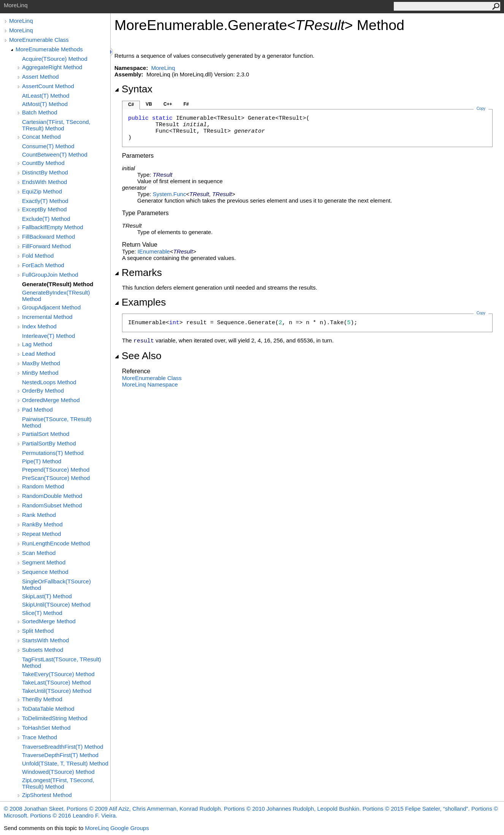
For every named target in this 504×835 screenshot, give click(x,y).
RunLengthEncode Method (56, 543)
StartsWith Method (45, 640)
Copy (481, 313)
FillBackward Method (48, 237)
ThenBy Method (42, 699)
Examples (140, 302)
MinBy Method (40, 373)
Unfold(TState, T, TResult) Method (65, 763)
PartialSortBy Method (49, 443)
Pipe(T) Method (42, 461)
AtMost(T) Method (45, 104)
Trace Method (40, 737)
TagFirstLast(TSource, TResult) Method (62, 662)
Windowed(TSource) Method (58, 772)
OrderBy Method (43, 391)
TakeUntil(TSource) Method (57, 691)
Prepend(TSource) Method (56, 470)
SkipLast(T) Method (47, 596)
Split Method (38, 631)
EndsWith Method (44, 182)
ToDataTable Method (48, 709)
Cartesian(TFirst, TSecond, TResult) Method (56, 125)
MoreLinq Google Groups (117, 828)
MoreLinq (21, 21)
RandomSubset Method (52, 505)
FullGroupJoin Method (50, 275)
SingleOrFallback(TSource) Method (56, 585)
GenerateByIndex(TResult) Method (56, 296)
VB (149, 104)
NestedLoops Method (49, 382)
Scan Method (39, 553)
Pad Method (37, 410)
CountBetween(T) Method (55, 154)
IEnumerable (154, 251)
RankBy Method (42, 524)
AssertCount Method (48, 86)
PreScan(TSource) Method (56, 478)
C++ (168, 104)
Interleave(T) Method (48, 336)
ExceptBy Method (44, 209)
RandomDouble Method (52, 496)
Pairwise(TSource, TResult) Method (57, 422)
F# (186, 104)
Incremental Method (47, 317)
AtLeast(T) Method (46, 96)
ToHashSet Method (46, 728)
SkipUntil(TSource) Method (56, 604)
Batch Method (40, 112)
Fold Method (38, 256)
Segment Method (44, 562)
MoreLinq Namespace (150, 384)
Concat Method (41, 137)
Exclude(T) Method (46, 219)
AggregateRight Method (52, 67)
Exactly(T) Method (45, 201)
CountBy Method (43, 163)
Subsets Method (43, 650)
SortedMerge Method (49, 621)
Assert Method (40, 77)
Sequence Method (45, 572)
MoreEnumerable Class (39, 40)
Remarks (138, 273)
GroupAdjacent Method (51, 307)
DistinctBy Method (45, 172)
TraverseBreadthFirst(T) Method (63, 747)
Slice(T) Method (42, 613)
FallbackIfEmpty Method (53, 227)
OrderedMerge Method (51, 400)
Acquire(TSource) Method (55, 59)
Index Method (39, 326)
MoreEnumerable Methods (49, 49)
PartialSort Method (46, 434)
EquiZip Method (42, 191)
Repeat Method (42, 534)
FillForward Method (46, 246)
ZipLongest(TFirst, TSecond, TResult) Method (58, 783)
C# (131, 105)
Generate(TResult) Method (58, 284)
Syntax (133, 89)
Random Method (43, 486)
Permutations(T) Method (53, 453)
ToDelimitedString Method (55, 718)
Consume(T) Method (48, 146)
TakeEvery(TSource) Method (58, 674)
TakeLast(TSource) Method (56, 682)
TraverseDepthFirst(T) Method (60, 755)
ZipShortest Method (47, 795)
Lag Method (37, 344)
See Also (138, 356)
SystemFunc (170, 194)
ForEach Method (43, 265)
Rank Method (39, 515)
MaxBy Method (41, 363)
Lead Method (39, 354)
